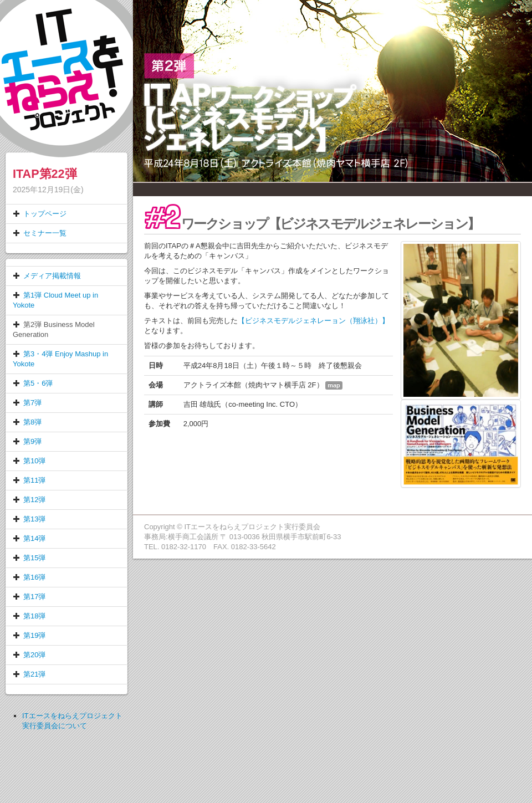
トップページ (40, 214)
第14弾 (29, 538)
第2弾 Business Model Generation (54, 329)
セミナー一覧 (40, 233)
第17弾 (29, 597)
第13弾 (29, 519)
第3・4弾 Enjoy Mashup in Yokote (60, 359)
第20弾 (29, 655)
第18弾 (29, 616)
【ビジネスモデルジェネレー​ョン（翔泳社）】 (313, 321)
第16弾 (29, 577)
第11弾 (29, 480)
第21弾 (29, 674)
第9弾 (27, 441)
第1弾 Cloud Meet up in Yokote (55, 300)
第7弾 (27, 403)
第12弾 (29, 500)
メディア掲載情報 (47, 276)
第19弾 (29, 635)
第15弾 (29, 558)
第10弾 (29, 461)
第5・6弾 (33, 383)
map (334, 385)
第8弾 (27, 422)
